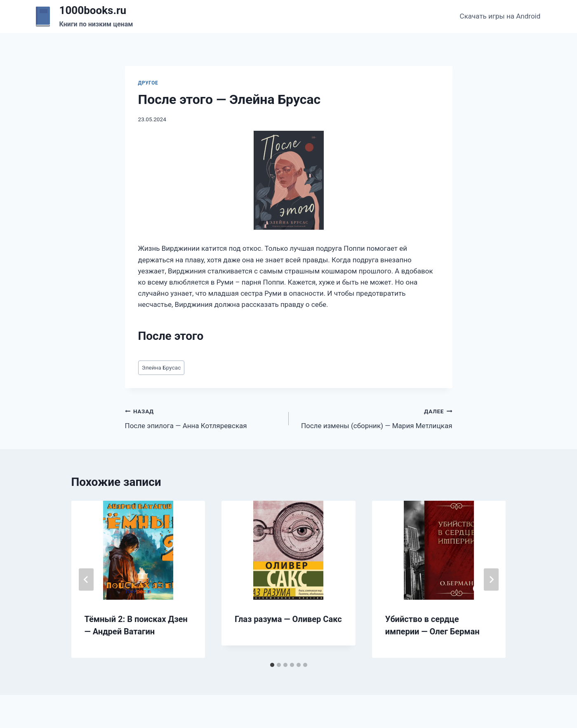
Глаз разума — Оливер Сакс (288, 619)
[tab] (272, 665)
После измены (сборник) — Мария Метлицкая (374, 418)
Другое (148, 83)
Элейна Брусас (161, 368)
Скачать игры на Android (500, 16)
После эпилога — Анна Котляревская (203, 418)
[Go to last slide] (86, 580)
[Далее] (491, 580)
